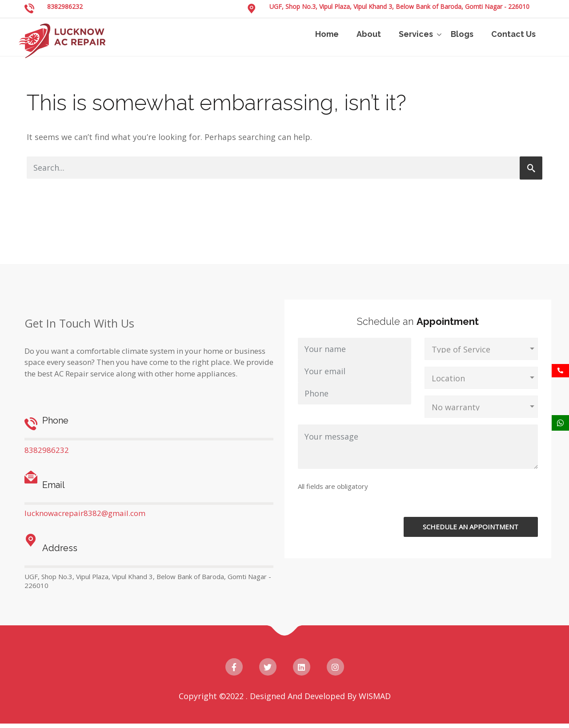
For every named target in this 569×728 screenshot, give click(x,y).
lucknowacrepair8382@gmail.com (85, 513)
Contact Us (513, 34)
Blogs (462, 34)
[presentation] (471, 500)
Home (327, 34)
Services (416, 34)
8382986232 (65, 6)
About (369, 34)
